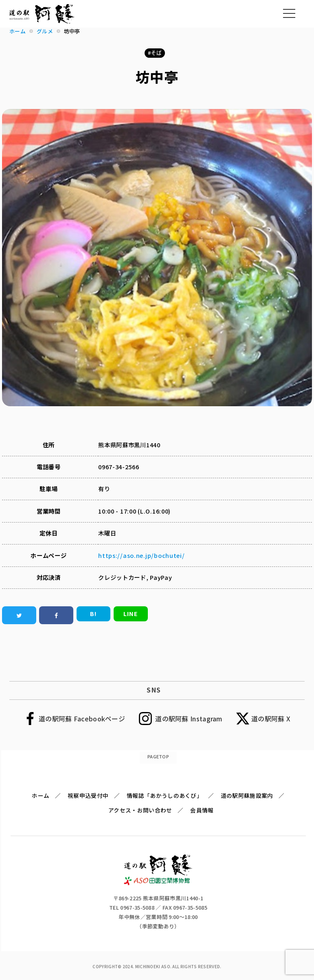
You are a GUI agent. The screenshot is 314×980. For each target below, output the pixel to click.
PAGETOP (158, 756)
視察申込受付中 (88, 795)
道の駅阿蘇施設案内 (247, 795)
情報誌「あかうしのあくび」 (165, 795)
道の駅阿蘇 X (271, 719)
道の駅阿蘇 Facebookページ (82, 719)
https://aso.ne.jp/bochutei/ (142, 555)
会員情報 (202, 810)
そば (156, 53)
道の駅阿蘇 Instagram (189, 719)
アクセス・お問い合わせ (140, 810)
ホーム (41, 795)
